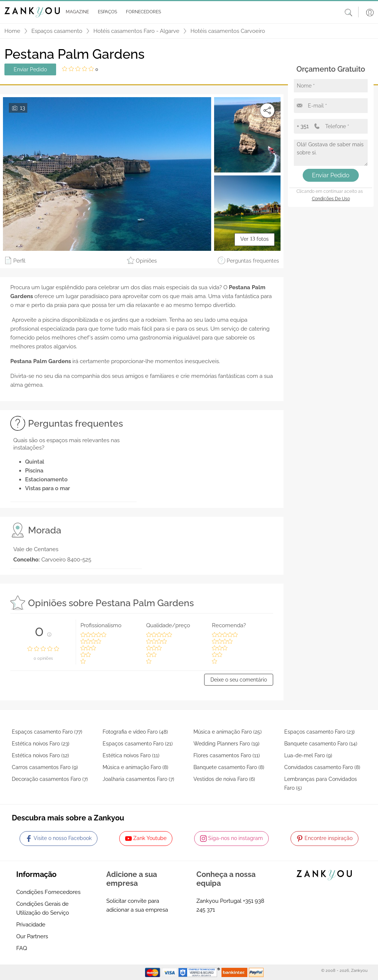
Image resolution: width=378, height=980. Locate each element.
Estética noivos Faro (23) (41, 744)
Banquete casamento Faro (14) (321, 744)
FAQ (22, 948)
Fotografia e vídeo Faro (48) (135, 732)
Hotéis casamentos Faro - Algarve (136, 31)
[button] (76, 12)
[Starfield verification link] (200, 972)
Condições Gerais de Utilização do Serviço (43, 908)
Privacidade (31, 925)
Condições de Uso (331, 199)
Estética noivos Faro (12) (40, 755)
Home (12, 31)
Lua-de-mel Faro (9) (308, 755)
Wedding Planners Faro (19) (226, 744)
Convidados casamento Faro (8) (322, 767)
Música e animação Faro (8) (135, 767)
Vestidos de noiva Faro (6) (224, 779)
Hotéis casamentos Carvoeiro (228, 31)
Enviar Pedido (30, 69)
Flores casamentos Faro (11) (227, 755)
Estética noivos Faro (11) (131, 755)
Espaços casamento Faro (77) (47, 732)
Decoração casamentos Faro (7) (50, 779)
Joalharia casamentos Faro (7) (138, 779)
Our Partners (32, 936)
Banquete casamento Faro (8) (229, 767)
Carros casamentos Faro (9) (45, 767)
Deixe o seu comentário (239, 680)
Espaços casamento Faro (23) (319, 732)
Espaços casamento (57, 31)
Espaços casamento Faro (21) (138, 744)
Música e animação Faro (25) (228, 732)
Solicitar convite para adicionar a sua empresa (137, 905)
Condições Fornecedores (48, 892)
